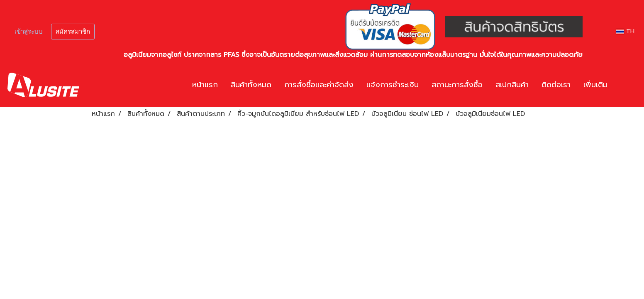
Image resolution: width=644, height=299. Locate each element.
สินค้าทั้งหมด (251, 85)
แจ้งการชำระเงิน (393, 85)
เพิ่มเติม (595, 85)
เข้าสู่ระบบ (29, 32)
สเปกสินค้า (512, 85)
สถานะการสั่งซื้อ (457, 85)
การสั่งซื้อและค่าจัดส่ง (319, 85)
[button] (626, 85)
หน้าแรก (205, 85)
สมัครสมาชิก (73, 32)
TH (625, 31)
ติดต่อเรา (556, 85)
